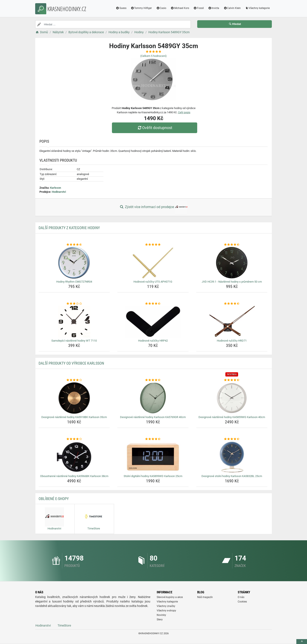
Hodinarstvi (59, 192)
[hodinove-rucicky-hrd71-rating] (232, 304)
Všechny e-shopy (166, 611)
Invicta (214, 8)
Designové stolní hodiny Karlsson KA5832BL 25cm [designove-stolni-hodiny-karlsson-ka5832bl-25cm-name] (232, 476)
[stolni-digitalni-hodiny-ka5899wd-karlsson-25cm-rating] (153, 439)
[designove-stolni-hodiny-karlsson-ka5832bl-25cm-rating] (232, 439)
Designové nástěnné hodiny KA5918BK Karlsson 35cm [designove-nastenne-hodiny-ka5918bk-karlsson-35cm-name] (74, 417)
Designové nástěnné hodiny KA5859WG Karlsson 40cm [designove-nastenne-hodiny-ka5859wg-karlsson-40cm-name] (232, 417)
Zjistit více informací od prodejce (153, 207)
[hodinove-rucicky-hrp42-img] (153, 322)
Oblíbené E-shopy (54, 499)
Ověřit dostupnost (155, 128)
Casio (161, 8)
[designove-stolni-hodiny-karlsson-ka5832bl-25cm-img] (232, 457)
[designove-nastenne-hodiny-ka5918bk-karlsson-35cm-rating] (74, 380)
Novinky (161, 615)
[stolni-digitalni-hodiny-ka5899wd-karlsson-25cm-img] (153, 457)
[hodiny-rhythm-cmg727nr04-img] (74, 263)
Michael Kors (180, 8)
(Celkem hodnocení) (153, 56)
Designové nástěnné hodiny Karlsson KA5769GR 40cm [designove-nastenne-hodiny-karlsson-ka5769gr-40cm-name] (153, 417)
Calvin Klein (232, 8)
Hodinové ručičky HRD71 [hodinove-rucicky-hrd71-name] (232, 341)
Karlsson (56, 188)
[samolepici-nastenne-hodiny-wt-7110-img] (74, 322)
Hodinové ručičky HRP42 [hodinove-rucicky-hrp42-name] (153, 341)
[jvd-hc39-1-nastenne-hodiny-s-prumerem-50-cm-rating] (232, 245)
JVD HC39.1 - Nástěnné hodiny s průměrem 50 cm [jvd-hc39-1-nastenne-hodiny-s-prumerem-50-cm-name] (232, 282)
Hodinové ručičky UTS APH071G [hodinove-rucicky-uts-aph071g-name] (153, 282)
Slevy (160, 620)
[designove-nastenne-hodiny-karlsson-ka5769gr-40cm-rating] (153, 380)
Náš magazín (205, 597)
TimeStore (64, 625)
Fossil (199, 8)
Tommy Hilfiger (141, 8)
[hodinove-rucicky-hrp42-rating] (153, 304)
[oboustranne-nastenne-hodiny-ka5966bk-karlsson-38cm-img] (74, 457)
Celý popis (184, 112)
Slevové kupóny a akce (170, 597)
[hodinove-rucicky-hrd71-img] (232, 322)
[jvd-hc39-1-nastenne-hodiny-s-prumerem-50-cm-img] (232, 263)
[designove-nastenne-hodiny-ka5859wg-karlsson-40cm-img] (232, 398)
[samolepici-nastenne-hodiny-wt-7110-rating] (74, 304)
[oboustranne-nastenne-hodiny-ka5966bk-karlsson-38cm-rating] (74, 439)
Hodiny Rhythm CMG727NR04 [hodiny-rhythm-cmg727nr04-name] (74, 282)
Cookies (242, 602)
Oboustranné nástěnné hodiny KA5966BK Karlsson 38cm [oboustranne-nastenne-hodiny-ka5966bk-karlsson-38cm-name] (74, 476)
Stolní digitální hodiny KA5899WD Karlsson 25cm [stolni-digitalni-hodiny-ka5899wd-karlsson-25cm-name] (153, 476)
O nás (241, 597)
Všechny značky (166, 606)
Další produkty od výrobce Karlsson (71, 363)
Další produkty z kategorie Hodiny (69, 228)
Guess (121, 8)
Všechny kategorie (257, 8)
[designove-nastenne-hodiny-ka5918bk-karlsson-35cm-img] (74, 398)
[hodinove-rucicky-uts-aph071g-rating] (153, 245)
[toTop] (302, 642)
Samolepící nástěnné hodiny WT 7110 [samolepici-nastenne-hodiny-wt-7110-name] (74, 341)
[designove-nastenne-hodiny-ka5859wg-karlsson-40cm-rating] (232, 380)
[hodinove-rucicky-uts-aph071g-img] (153, 263)
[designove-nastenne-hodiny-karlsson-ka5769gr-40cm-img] (153, 398)
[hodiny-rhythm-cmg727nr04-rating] (74, 245)
